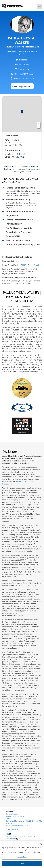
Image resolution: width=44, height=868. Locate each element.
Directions (24, 60)
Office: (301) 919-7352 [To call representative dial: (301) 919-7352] (24, 74)
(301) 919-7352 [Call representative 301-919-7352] (18, 154)
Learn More (22, 857)
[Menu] (39, 7)
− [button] (39, 127)
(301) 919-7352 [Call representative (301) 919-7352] (17, 157)
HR (9, 834)
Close (22, 864)
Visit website (24, 69)
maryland (24, 167)
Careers (10, 832)
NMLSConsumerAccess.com (17, 826)
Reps (14, 167)
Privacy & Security (13, 814)
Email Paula (24, 64)
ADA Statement (12, 829)
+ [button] (39, 124)
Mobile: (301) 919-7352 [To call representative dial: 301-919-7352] (24, 79)
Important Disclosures (15, 816)
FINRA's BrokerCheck (30, 265)
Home (6, 167)
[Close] (41, 845)
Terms (9, 819)
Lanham (35, 167)
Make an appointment (22, 86)
